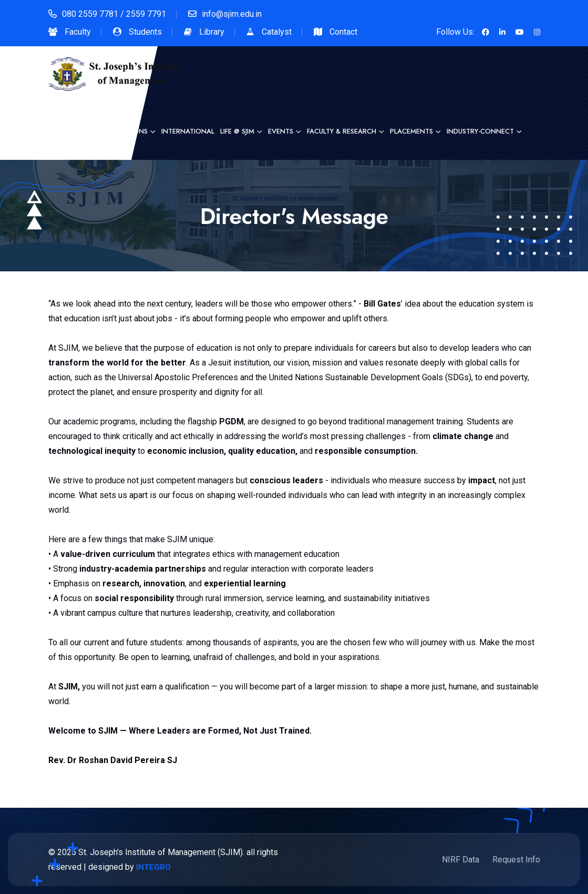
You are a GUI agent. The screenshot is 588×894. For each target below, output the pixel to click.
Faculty (78, 32)
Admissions (127, 131)
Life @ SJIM (237, 131)
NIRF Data (461, 860)
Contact (343, 32)
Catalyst (277, 32)
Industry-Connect (480, 131)
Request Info (516, 860)
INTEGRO (153, 867)
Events (281, 131)
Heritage (78, 131)
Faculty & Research (342, 131)
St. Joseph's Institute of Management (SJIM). (161, 852)
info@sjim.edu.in (232, 14)
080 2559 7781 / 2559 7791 (114, 14)
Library (212, 32)
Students (145, 32)
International (188, 131)
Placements (411, 131)
